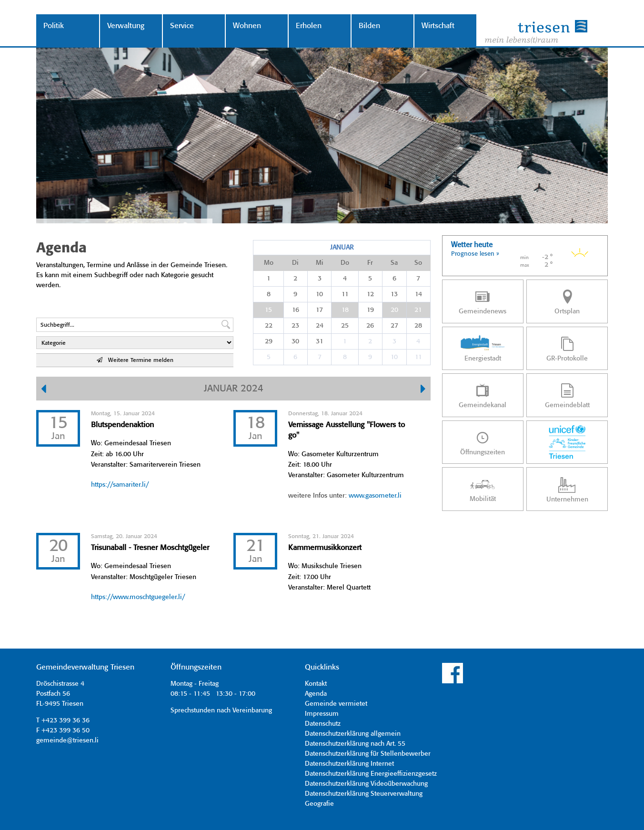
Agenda (316, 694)
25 (345, 326)
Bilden (369, 26)
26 (370, 326)
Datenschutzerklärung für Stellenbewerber (368, 754)
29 (269, 341)
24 (320, 326)
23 (295, 326)
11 (345, 294)
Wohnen (247, 26)
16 (296, 310)
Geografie (319, 804)
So (418, 263)
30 (295, 341)
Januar (342, 248)
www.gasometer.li (375, 496)
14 (418, 294)
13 (394, 294)
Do (345, 263)
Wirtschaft (438, 26)
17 (319, 310)
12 (370, 294)
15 (268, 310)
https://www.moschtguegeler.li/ (138, 597)
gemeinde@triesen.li (67, 740)
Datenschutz (323, 724)
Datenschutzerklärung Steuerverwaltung (364, 794)
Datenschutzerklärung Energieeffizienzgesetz (371, 774)
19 (370, 310)
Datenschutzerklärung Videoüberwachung (366, 784)
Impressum (322, 714)
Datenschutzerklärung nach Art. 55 (355, 744)
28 (418, 326)
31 (320, 341)
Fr (370, 263)
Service (182, 26)
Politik (54, 26)
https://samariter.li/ (120, 485)
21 (418, 310)
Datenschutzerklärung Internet (349, 764)
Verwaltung (126, 26)
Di (295, 263)
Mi (320, 263)
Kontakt (316, 684)
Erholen (309, 26)
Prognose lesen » (475, 254)
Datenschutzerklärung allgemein (353, 734)
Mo (269, 263)
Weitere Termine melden (135, 360)
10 (319, 294)
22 (269, 326)
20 (394, 310)
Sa (394, 263)
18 (345, 310)
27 (394, 326)
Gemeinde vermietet (336, 704)
